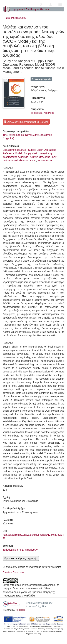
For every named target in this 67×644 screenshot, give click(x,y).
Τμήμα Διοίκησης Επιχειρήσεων (20, 550)
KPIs (33, 161)
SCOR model (45, 161)
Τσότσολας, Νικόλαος (42, 113)
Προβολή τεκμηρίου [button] (17, 18)
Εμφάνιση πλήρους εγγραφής (21, 558)
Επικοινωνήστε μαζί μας (39, 603)
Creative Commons (13, 572)
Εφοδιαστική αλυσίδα (14, 150)
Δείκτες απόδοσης (40, 157)
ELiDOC (20, 610)
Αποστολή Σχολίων (36, 606)
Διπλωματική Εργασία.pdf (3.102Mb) (26, 122)
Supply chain (31, 153)
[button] (41, 4)
